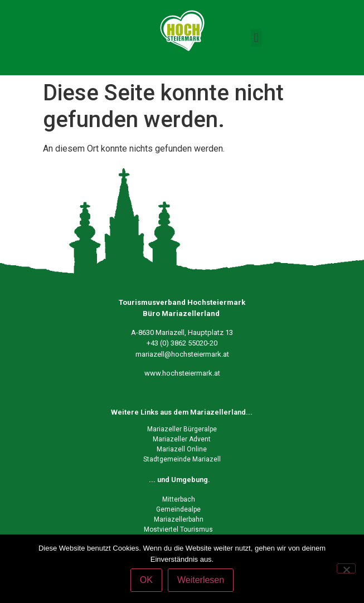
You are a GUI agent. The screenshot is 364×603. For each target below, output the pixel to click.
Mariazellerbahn (179, 519)
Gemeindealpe (178, 509)
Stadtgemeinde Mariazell (182, 459)
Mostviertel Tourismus (178, 529)
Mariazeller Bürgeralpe (182, 429)
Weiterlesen (201, 580)
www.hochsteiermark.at (182, 373)
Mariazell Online (182, 449)
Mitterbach (179, 499)
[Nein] (346, 568)
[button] (256, 38)
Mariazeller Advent (182, 439)
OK (146, 580)
